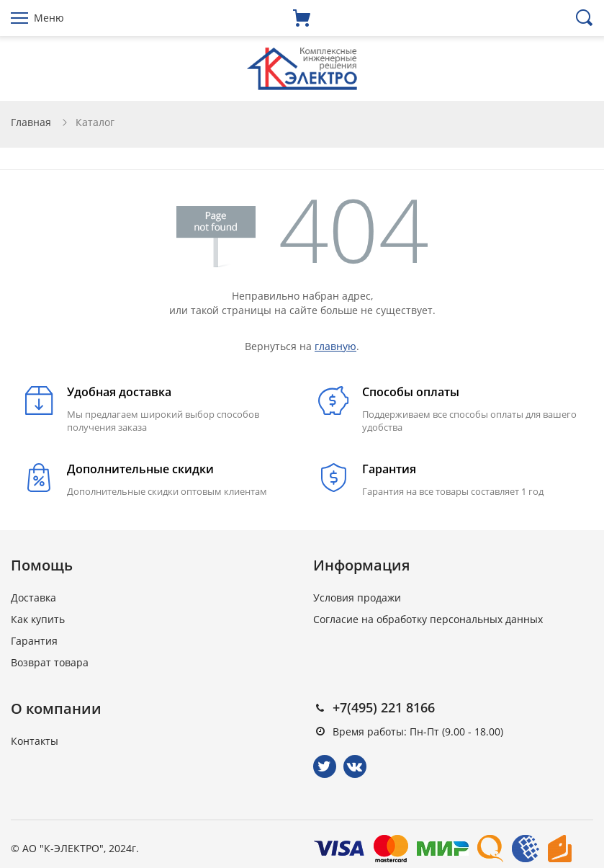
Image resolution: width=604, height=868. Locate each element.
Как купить (38, 619)
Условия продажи (357, 598)
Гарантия (34, 641)
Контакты (35, 741)
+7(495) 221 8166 (384, 707)
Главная (31, 122)
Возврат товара (50, 662)
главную (335, 346)
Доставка (33, 598)
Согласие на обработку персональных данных (428, 619)
